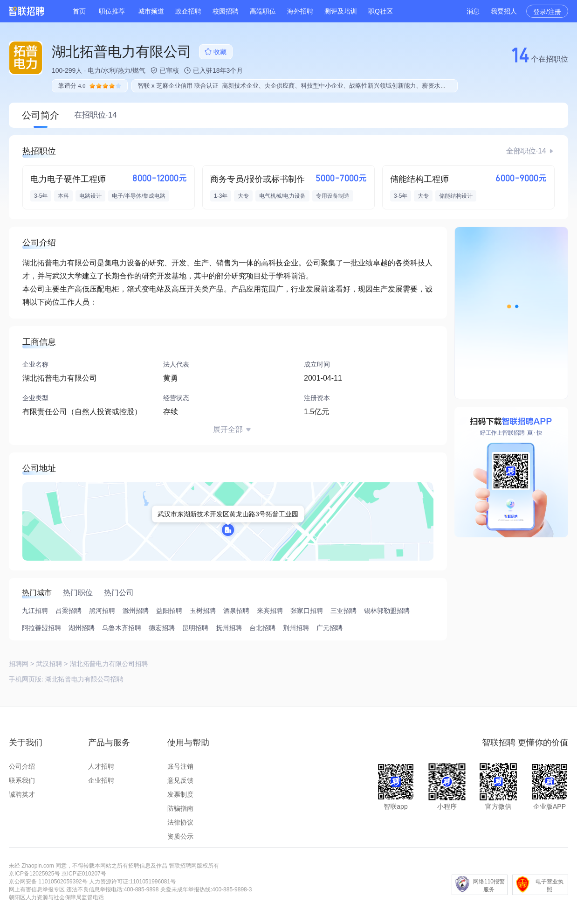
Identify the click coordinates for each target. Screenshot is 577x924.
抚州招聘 (229, 628)
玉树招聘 (203, 611)
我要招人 (504, 11)
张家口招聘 (307, 611)
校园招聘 (226, 11)
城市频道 (151, 11)
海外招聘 (300, 11)
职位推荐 (112, 11)
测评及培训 (341, 11)
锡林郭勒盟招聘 (387, 611)
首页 (79, 11)
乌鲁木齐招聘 (122, 628)
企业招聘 (101, 780)
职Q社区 (381, 11)
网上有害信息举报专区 (37, 889)
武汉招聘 (49, 664)
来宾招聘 (270, 611)
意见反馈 (180, 780)
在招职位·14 (96, 115)
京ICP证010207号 (84, 874)
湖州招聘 (82, 628)
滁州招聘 (136, 611)
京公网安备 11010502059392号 (48, 882)
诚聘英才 (22, 794)
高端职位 (263, 11)
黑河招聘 (102, 611)
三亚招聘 (343, 611)
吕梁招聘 (69, 611)
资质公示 (180, 836)
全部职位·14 (526, 151)
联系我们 (22, 780)
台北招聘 (262, 628)
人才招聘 (101, 766)
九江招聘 (35, 611)
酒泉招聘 (236, 611)
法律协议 (180, 822)
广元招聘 (330, 628)
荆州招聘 (296, 628)
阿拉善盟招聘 (41, 628)
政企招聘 (188, 11)
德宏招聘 (162, 628)
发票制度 (180, 794)
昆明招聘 (195, 628)
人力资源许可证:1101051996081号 (132, 882)
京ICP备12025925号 (34, 874)
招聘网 (19, 664)
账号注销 (180, 766)
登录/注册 (547, 12)
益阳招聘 (169, 611)
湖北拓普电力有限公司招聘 (84, 679)
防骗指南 (180, 808)
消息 (473, 11)
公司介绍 (22, 766)
